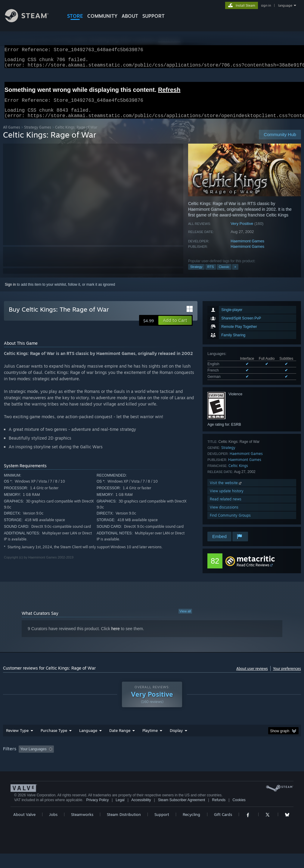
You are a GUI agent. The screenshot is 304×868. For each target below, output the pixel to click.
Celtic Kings (238, 473)
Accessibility (141, 814)
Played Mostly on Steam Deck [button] (184, 756)
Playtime (150, 738)
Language (88, 738)
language (285, 5)
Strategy (196, 274)
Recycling (191, 829)
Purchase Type (54, 738)
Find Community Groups (230, 523)
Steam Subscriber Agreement (182, 814)
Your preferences (287, 676)
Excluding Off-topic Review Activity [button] (94, 756)
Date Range (120, 738)
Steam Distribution (124, 829)
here (116, 636)
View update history (227, 498)
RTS (211, 274)
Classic (224, 274)
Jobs (53, 829)
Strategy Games (38, 134)
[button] (175, 328)
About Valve (24, 829)
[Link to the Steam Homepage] (31, 21)
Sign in (10, 292)
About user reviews (252, 676)
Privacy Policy (97, 814)
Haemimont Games (247, 248)
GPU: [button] (285, 756)
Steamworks (82, 829)
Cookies (239, 814)
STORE (75, 16)
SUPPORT (154, 16)
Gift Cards (223, 829)
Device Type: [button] (15, 764)
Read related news (226, 506)
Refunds (219, 814)
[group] (152, 760)
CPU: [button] (265, 756)
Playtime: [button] (141, 756)
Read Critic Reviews (253, 572)
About (130, 16)
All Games (12, 134)
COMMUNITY (102, 16)
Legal (120, 814)
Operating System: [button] (234, 756)
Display (176, 738)
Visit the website (226, 490)
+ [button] (235, 274)
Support (162, 829)
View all (185, 618)
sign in (266, 5)
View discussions (224, 514)
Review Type (17, 738)
